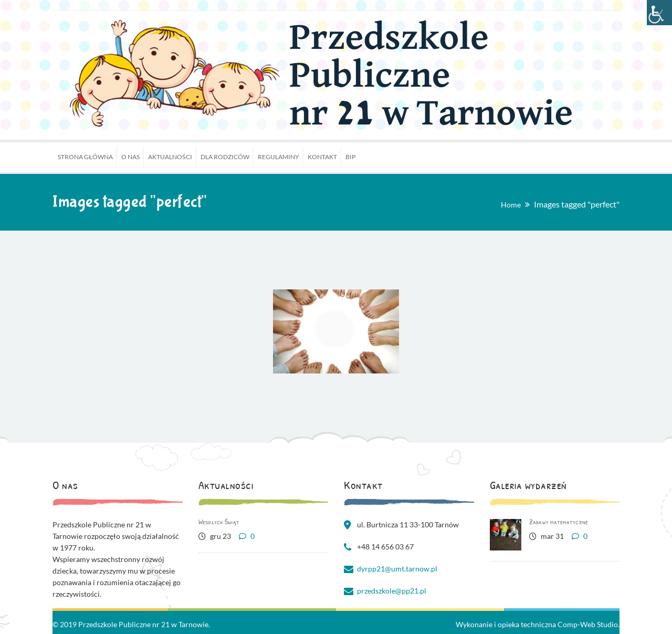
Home (511, 205)
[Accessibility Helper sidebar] (659, 13)
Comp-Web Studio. (589, 624)
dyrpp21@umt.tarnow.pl (397, 569)
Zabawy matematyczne (559, 522)
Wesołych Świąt (219, 522)
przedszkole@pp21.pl (392, 591)
